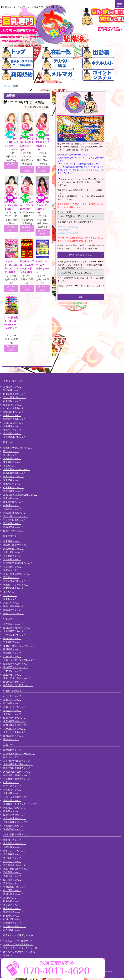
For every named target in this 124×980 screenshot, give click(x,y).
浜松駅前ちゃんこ (12, 657)
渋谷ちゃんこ (10, 596)
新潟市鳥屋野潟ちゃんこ (16, 725)
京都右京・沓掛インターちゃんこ (20, 805)
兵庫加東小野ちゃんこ (15, 819)
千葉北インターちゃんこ (16, 585)
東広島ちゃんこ (11, 905)
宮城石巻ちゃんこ (12, 391)
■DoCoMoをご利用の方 (68, 227)
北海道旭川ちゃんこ (13, 412)
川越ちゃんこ (10, 466)
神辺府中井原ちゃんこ (15, 927)
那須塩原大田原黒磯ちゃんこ (18, 563)
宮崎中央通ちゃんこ (13, 913)
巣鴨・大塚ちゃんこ (13, 614)
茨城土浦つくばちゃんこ (16, 517)
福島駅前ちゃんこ (12, 434)
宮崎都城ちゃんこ (12, 873)
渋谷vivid (8, 956)
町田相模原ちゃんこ (13, 488)
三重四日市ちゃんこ (13, 643)
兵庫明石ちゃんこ (12, 790)
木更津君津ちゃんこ (13, 502)
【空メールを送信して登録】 (81, 255)
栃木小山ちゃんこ (12, 484)
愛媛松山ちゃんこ (12, 841)
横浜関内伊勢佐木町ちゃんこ (18, 448)
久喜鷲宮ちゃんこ (12, 556)
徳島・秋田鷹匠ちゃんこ (16, 869)
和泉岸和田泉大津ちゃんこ (17, 768)
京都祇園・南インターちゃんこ (19, 754)
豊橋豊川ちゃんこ (12, 654)
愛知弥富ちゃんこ (12, 639)
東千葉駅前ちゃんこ (13, 463)
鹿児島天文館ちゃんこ (15, 844)
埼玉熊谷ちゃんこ (12, 481)
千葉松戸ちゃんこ (12, 524)
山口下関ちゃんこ (12, 891)
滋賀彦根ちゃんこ (12, 750)
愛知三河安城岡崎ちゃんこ (17, 628)
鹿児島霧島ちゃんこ (13, 855)
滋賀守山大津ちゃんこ (15, 815)
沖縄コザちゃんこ (12, 924)
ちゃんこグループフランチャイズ (20, 948)
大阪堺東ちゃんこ (12, 794)
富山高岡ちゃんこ (12, 700)
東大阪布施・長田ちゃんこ (17, 772)
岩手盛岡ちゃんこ (12, 427)
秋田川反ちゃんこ (12, 402)
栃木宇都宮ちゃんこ (13, 477)
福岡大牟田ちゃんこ (13, 920)
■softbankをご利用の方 (68, 233)
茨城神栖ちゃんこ (12, 560)
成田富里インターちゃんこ (17, 470)
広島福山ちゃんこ (12, 862)
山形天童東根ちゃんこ (15, 394)
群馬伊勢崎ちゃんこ (13, 528)
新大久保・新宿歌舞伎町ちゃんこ (20, 495)
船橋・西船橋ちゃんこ (15, 607)
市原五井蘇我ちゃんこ (15, 582)
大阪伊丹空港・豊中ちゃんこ (18, 765)
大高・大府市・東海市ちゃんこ (19, 661)
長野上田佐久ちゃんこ (15, 733)
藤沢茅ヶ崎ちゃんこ (13, 531)
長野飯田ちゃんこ (12, 715)
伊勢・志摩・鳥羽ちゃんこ (17, 679)
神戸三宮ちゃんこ (12, 787)
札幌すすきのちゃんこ (15, 420)
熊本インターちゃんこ (15, 851)
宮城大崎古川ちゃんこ (15, 398)
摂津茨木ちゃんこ (12, 812)
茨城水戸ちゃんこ (12, 459)
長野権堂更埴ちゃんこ (15, 722)
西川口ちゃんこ (11, 452)
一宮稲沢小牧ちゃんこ (15, 636)
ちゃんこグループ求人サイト (18, 945)
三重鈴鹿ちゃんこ (12, 675)
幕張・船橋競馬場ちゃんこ (17, 574)
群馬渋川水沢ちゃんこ (15, 513)
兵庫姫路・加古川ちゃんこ (17, 776)
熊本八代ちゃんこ (12, 909)
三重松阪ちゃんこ (12, 672)
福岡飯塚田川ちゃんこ (15, 887)
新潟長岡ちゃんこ (12, 711)
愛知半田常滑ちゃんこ (15, 682)
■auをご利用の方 (65, 230)
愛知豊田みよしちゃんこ (16, 668)
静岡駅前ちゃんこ (12, 650)
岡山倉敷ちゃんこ (12, 902)
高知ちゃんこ (10, 898)
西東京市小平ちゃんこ (15, 589)
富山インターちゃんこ (15, 707)
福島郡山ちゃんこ (12, 431)
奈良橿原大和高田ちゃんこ (17, 761)
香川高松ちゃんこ (12, 859)
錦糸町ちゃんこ (11, 506)
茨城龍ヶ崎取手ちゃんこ (16, 545)
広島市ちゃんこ (11, 884)
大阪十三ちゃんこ (12, 801)
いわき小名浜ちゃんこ (15, 409)
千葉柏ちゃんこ (11, 578)
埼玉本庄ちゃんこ (12, 499)
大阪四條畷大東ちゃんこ (16, 823)
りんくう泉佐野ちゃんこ (16, 797)
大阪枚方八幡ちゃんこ (15, 808)
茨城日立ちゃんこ (12, 610)
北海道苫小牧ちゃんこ (15, 438)
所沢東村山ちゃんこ (13, 549)
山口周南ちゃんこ (12, 880)
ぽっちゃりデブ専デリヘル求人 (19, 952)
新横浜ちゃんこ (11, 571)
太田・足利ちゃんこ (13, 553)
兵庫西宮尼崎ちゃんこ (15, 826)
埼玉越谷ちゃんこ (12, 542)
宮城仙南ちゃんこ (12, 387)
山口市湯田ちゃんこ (13, 931)
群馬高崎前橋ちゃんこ (15, 474)
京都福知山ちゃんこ (13, 830)
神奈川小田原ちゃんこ (15, 520)
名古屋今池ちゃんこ (13, 625)
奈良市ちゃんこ (11, 783)
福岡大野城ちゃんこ (13, 895)
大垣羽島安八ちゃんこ (15, 632)
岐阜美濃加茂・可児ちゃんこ (18, 686)
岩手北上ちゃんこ (12, 416)
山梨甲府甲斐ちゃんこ (15, 718)
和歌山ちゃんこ (11, 758)
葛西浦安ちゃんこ (12, 567)
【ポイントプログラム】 (89, 170)
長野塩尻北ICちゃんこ (14, 729)
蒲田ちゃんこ (10, 600)
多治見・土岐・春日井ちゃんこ (19, 646)
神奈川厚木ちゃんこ (13, 492)
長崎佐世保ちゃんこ (13, 848)
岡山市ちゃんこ (11, 916)
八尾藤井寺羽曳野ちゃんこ (17, 779)
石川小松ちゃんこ (12, 697)
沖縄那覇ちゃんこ (12, 877)
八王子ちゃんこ (11, 603)
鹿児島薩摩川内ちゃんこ (16, 866)
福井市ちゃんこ (11, 740)
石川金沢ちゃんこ (12, 704)
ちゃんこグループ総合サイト (18, 941)
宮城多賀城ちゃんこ (13, 423)
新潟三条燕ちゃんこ (13, 736)
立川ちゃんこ (10, 456)
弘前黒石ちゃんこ (12, 405)
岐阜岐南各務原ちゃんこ (16, 664)
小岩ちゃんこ (10, 592)
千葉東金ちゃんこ (12, 510)
